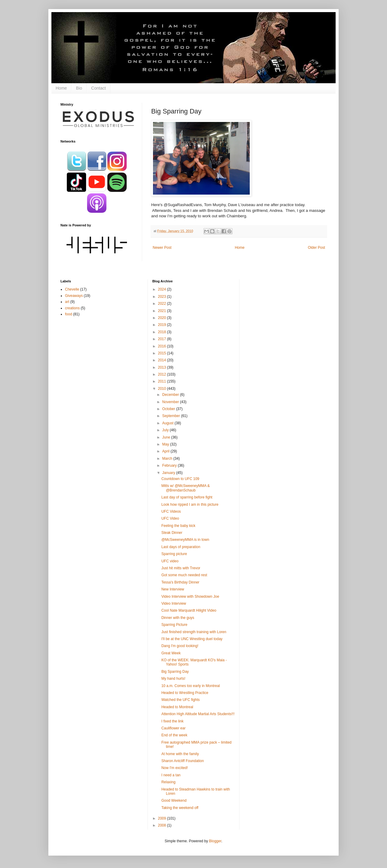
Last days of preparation (181, 547)
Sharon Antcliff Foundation (183, 761)
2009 (162, 818)
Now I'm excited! (175, 768)
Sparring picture (174, 554)
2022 (162, 304)
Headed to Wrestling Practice (185, 693)
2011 (162, 381)
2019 (162, 325)
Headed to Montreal (177, 707)
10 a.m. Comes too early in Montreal (191, 686)
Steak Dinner (172, 533)
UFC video (170, 561)
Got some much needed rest (184, 575)
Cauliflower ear (174, 728)
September (172, 416)
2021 (162, 311)
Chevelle (72, 289)
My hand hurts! (173, 679)
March (168, 459)
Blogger (215, 841)
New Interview (173, 589)
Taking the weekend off (180, 808)
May (166, 444)
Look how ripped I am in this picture (190, 505)
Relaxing (169, 782)
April (166, 451)
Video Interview (174, 603)
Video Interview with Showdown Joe (190, 597)
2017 (162, 339)
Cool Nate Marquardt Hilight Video (189, 610)
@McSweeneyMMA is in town (185, 540)
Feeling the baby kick (179, 526)
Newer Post (162, 248)
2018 (162, 332)
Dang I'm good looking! (180, 646)
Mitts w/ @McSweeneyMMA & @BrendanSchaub (186, 488)
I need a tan (171, 775)
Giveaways (74, 296)
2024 (162, 289)
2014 (162, 360)
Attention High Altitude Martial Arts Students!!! (198, 714)
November (171, 402)
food (68, 314)
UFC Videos (171, 511)
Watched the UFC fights (181, 700)
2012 (162, 374)
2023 (162, 297)
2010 (162, 389)
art (67, 302)
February (170, 465)
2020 (162, 318)
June (167, 437)
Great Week (171, 653)
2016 (162, 346)
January (169, 473)
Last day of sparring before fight (187, 497)
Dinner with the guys (178, 618)
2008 (162, 825)
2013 (162, 367)
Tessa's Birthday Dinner (180, 582)
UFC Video (170, 518)
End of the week (174, 735)
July (166, 430)
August (169, 423)
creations (72, 308)
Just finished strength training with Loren (194, 632)
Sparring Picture (174, 625)
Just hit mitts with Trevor (181, 568)
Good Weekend (174, 801)
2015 (162, 353)
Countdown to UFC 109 (180, 479)
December (171, 395)
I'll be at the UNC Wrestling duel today (192, 639)
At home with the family (180, 754)
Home (61, 88)
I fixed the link (172, 721)
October (169, 409)
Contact (99, 88)
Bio (79, 88)
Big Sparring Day (175, 672)
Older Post (316, 248)
